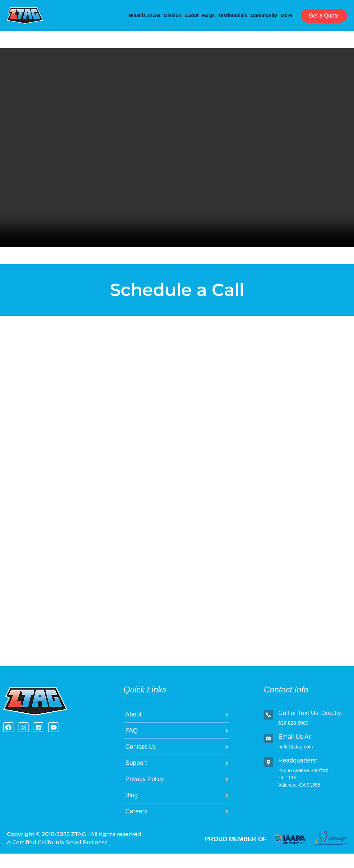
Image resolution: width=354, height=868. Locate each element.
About (147, 15)
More (70, 31)
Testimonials (209, 15)
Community (251, 15)
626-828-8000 (293, 737)
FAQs (175, 15)
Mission (118, 15)
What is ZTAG (80, 15)
